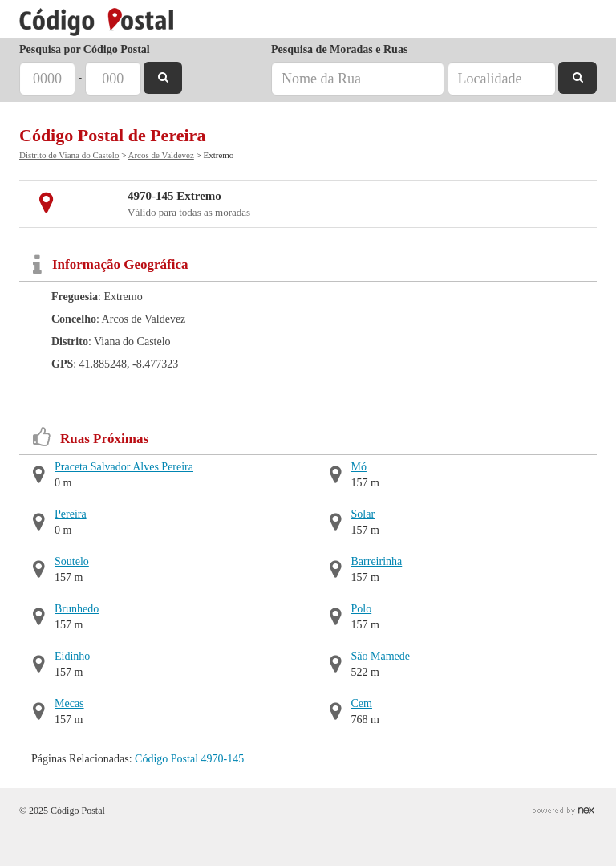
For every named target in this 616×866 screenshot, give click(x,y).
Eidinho (72, 656)
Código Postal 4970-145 (189, 759)
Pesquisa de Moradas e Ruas (339, 49)
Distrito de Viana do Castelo (69, 155)
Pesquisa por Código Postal (85, 49)
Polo (362, 609)
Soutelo (72, 561)
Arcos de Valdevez (161, 155)
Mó (359, 467)
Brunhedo (77, 609)
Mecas (69, 703)
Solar (363, 514)
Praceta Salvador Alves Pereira (124, 467)
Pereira (71, 514)
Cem (362, 703)
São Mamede (381, 656)
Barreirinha (377, 561)
